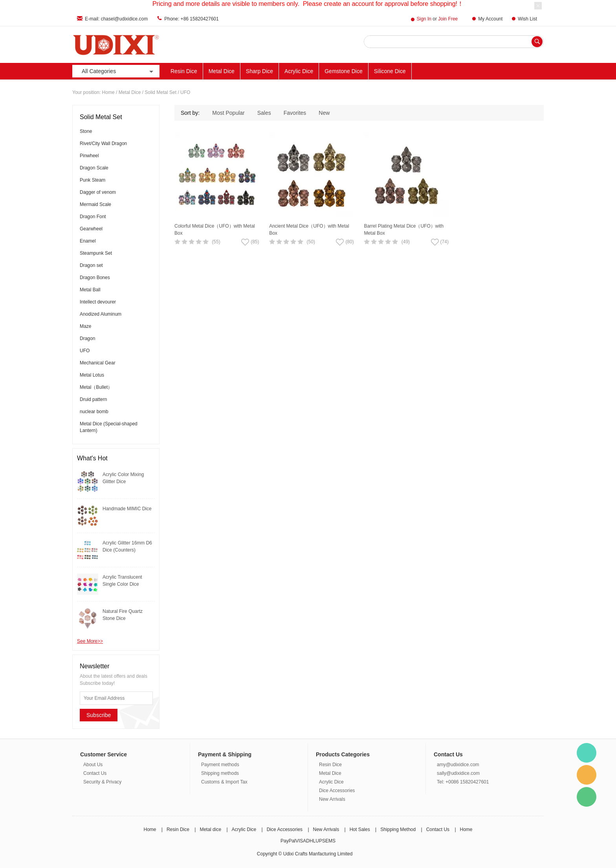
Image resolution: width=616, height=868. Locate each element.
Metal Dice (222, 71)
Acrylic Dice (299, 71)
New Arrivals (517, 71)
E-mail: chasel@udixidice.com (116, 19)
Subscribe (99, 715)
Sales (264, 113)
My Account (490, 19)
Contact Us (95, 773)
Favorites (295, 113)
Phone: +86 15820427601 (191, 19)
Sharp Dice (259, 71)
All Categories (118, 71)
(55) (216, 242)
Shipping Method (398, 829)
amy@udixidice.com (458, 765)
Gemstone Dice (343, 71)
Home (108, 92)
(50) (311, 242)
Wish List (527, 19)
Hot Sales (360, 829)
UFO (185, 92)
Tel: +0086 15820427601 (463, 782)
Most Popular (228, 113)
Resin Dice (184, 71)
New (324, 113)
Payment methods (220, 765)
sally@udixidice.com (458, 773)
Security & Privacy (102, 782)
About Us (93, 765)
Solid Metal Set (160, 92)
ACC (484, 71)
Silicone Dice (390, 71)
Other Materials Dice (442, 71)
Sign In (424, 19)
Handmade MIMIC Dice (127, 509)
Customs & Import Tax (224, 782)
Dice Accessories (337, 791)
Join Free (448, 19)
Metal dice (210, 829)
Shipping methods (220, 773)
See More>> (90, 641)
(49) (406, 242)
